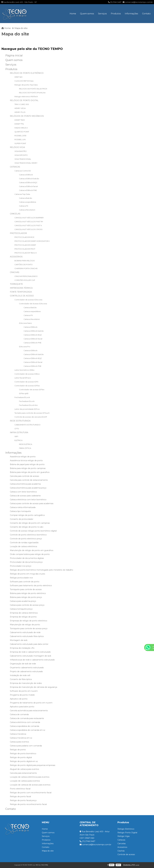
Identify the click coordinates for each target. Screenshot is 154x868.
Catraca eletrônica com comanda (25, 722)
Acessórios (122, 847)
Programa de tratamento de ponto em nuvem (31, 703)
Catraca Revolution (27, 210)
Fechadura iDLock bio (28, 405)
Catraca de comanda (19, 714)
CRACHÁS (15, 272)
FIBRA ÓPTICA (25, 448)
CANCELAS (15, 214)
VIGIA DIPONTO (21, 155)
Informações (131, 14)
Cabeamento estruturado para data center (29, 644)
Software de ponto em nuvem (24, 691)
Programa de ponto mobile (22, 695)
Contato (146, 14)
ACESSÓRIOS (16, 257)
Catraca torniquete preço (21, 609)
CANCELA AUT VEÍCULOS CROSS (28, 229)
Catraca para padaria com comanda (26, 746)
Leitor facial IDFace (23, 378)
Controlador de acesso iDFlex (32, 390)
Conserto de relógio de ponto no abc (27, 527)
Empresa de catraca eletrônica (24, 613)
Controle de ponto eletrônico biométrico (28, 535)
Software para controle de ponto (25, 582)
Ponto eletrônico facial (20, 789)
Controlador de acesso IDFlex (27, 386)
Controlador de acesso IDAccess (28, 300)
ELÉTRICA (18, 440)
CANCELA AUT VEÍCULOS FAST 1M (29, 222)
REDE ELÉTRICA (26, 444)
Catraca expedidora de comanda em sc (28, 730)
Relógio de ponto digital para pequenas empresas (33, 765)
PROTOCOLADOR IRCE (24, 237)
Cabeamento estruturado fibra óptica (27, 636)
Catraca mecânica (18, 734)
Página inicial (14, 55)
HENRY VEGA (20, 108)
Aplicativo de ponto (19, 699)
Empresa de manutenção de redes (26, 683)
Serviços (102, 14)
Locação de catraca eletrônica (23, 546)
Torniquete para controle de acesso (26, 589)
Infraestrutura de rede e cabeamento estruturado (32, 660)
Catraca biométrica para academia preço (28, 488)
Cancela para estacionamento (23, 773)
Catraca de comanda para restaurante (27, 718)
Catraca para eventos (19, 742)
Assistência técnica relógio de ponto (26, 461)
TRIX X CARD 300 (22, 104)
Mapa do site (48, 851)
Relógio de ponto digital (21, 757)
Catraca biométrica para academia (25, 484)
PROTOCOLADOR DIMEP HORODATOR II (32, 241)
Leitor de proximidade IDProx (27, 409)
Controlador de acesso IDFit (26, 382)
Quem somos (87, 14)
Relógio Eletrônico (126, 829)
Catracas (121, 840)
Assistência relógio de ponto (23, 457)
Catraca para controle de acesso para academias (32, 503)
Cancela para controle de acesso (25, 476)
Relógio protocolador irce (21, 578)
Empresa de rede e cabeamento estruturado (30, 652)
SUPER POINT (20, 143)
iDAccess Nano (25, 323)
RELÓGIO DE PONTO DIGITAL (24, 100)
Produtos (116, 14)
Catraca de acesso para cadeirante (25, 496)
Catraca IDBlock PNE (28, 190)
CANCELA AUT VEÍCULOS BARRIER (29, 218)
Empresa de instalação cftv (22, 648)
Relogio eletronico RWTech (26, 97)
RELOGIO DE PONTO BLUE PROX (33, 89)
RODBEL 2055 (20, 136)
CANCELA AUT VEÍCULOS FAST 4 (28, 225)
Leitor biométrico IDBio (24, 370)
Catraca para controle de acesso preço (27, 605)
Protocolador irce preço (21, 566)
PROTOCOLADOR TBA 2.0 (26, 253)
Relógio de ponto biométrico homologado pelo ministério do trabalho (42, 570)
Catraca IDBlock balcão (29, 179)
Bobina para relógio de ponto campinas (28, 468)
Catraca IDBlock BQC (28, 182)
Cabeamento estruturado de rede (25, 632)
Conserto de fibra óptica (21, 679)
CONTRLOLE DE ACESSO (22, 296)
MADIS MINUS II (21, 128)
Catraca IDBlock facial (28, 186)
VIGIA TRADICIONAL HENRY (26, 163)
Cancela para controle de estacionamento (29, 480)
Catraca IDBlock (26, 175)
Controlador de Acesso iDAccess (33, 304)
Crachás (121, 851)
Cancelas (122, 844)
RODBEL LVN (20, 139)
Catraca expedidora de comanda (25, 726)
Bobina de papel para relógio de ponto (27, 464)
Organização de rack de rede (23, 664)
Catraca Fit (24, 206)
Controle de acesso (126, 854)
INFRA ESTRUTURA (19, 433)
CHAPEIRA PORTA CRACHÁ (26, 268)
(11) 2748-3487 (115, 2)
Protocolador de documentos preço (26, 562)
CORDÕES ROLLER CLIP (25, 280)
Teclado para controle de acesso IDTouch (32, 413)
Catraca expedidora (28, 202)
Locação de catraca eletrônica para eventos (30, 777)
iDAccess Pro (25, 347)
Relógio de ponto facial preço (23, 800)
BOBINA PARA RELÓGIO (25, 261)
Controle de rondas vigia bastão (24, 543)
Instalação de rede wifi (20, 675)
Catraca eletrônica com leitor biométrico (28, 500)
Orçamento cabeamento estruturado (27, 668)
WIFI (16, 436)
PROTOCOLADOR (18, 233)
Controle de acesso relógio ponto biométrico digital (33, 531)
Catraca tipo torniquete (20, 511)
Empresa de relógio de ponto (23, 617)
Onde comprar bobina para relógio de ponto (30, 554)
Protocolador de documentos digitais (27, 558)
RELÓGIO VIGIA (17, 147)
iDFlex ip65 (24, 393)
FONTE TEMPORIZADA (21, 292)
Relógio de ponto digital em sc (24, 761)
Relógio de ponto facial (20, 797)
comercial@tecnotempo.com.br (138, 2)
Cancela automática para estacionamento (29, 711)
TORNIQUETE (16, 284)
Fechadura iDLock (27, 401)
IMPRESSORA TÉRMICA (21, 288)
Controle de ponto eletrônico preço (26, 539)
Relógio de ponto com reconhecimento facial (31, 793)
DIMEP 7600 (20, 120)
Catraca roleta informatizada (23, 507)
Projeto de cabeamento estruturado (26, 671)
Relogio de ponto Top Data (26, 85)
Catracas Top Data (22, 194)
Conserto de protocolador (22, 519)
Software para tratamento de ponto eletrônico (31, 586)
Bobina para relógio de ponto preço (26, 597)
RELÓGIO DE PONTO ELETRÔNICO (27, 73)
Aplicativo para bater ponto (22, 707)
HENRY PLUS (20, 112)
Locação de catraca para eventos (25, 781)
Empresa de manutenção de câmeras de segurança (34, 687)
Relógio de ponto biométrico (23, 754)
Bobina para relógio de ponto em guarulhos (30, 472)
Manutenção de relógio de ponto (25, 625)
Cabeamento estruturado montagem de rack (31, 656)
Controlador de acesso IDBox (27, 374)
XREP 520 (18, 77)
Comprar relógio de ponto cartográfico (27, 515)
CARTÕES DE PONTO (24, 265)
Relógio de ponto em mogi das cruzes (27, 574)
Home (73, 14)
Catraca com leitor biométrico (23, 492)
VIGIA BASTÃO (21, 151)
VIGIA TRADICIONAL (23, 159)
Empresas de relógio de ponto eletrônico (29, 621)
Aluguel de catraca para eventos (24, 769)
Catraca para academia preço (23, 601)
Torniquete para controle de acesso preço (29, 629)
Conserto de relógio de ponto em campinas (30, 523)
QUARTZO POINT (22, 132)
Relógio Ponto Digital (127, 833)
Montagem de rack (19, 640)
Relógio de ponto (18, 750)
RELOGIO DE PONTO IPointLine (32, 93)
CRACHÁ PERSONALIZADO (26, 276)
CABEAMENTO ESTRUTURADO (27, 425)
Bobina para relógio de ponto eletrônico (28, 593)
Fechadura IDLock (22, 397)
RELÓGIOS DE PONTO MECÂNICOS (27, 116)
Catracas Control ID (23, 171)
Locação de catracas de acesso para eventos (30, 785)
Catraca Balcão (26, 198)
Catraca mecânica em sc (21, 738)
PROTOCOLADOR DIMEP (25, 245)
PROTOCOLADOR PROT (25, 249)
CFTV (17, 429)
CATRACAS (15, 167)
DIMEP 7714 (19, 124)
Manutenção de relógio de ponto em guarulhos (32, 550)
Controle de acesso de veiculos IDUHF (31, 417)
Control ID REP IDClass (24, 81)
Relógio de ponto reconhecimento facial (28, 804)
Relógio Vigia (123, 836)
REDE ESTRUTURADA (20, 421)
